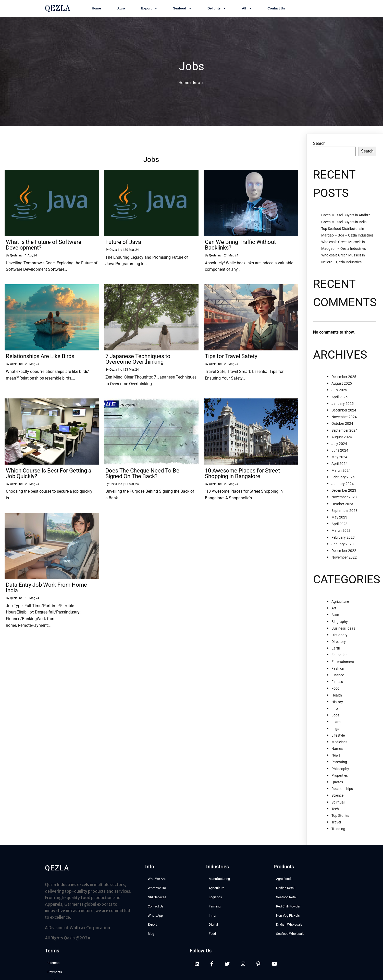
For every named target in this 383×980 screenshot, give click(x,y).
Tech (335, 811)
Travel (336, 824)
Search (319, 145)
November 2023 (344, 499)
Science (337, 797)
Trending (338, 831)
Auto (335, 617)
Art (334, 610)
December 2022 (344, 553)
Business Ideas (343, 630)
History (337, 704)
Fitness (337, 684)
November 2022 (344, 559)
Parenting (339, 764)
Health (337, 697)
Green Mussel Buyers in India (344, 224)
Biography (340, 623)
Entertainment (343, 664)
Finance (338, 677)
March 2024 (341, 473)
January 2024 (343, 486)
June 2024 (340, 452)
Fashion (338, 670)
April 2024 (339, 466)
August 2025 (342, 385)
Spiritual (338, 804)
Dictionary (339, 637)
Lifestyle (338, 737)
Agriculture (340, 604)
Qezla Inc (16, 257)
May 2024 (339, 459)
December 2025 (344, 379)
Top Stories (340, 818)
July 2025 (339, 392)
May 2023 (339, 519)
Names (337, 751)
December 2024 (344, 412)
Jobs (335, 717)
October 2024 (342, 426)
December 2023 (344, 492)
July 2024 (339, 446)
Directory (339, 644)
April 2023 (339, 526)
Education (339, 657)
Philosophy (340, 771)
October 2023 (342, 506)
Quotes (337, 784)
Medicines (339, 744)
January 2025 (343, 406)
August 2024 (342, 439)
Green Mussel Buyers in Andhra (346, 217)
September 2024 (344, 432)
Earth (336, 650)
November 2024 (344, 419)
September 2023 (344, 513)
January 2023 (343, 546)
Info (196, 84)
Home (184, 84)
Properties (340, 777)
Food (336, 690)
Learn (336, 724)
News (336, 757)
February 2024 (343, 479)
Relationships (342, 791)
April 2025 (339, 399)
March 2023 (341, 533)
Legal (336, 730)
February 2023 (343, 539)
